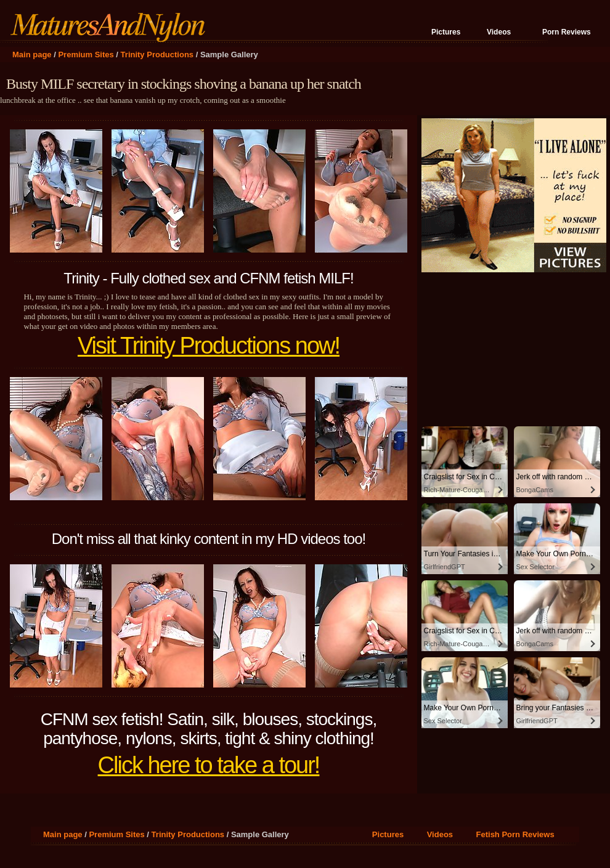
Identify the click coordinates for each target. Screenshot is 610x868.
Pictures (446, 32)
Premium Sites (86, 55)
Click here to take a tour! (209, 765)
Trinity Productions (157, 55)
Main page (32, 55)
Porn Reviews (567, 32)
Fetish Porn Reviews (515, 834)
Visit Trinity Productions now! (209, 346)
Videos (499, 32)
